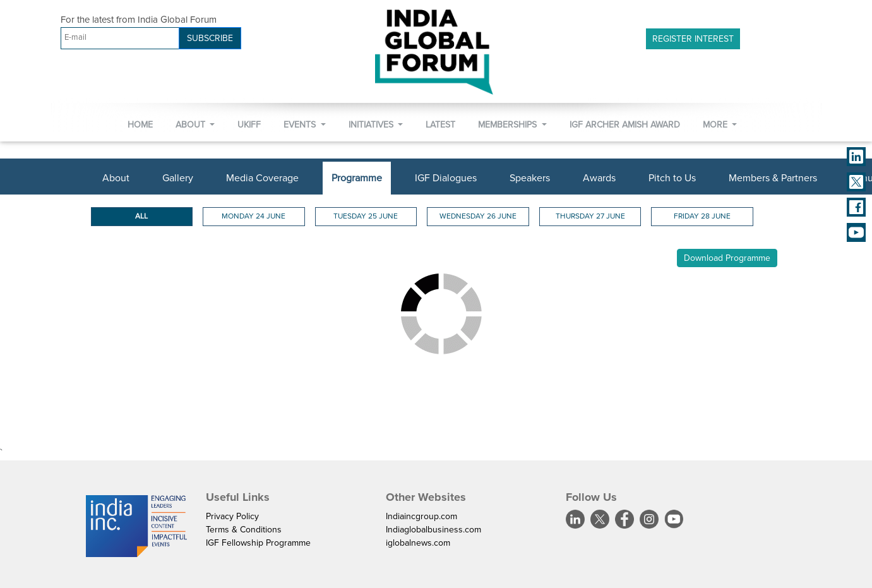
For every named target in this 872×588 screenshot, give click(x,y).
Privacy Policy (232, 516)
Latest (440, 125)
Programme (357, 178)
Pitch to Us (672, 178)
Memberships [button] (509, 125)
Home (140, 125)
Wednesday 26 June (478, 216)
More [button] (716, 125)
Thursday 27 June (590, 216)
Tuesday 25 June (366, 216)
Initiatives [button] (372, 125)
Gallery (178, 178)
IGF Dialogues (446, 178)
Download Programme (727, 258)
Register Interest (693, 39)
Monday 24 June (254, 216)
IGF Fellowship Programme (258, 543)
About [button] (192, 125)
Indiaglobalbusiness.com (433, 530)
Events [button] (301, 125)
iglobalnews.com (418, 543)
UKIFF (249, 125)
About (116, 178)
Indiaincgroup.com (421, 516)
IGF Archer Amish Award (625, 125)
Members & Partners (773, 178)
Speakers (530, 178)
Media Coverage (262, 178)
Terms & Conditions (244, 530)
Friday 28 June (702, 216)
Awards (599, 178)
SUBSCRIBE (210, 38)
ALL (141, 216)
